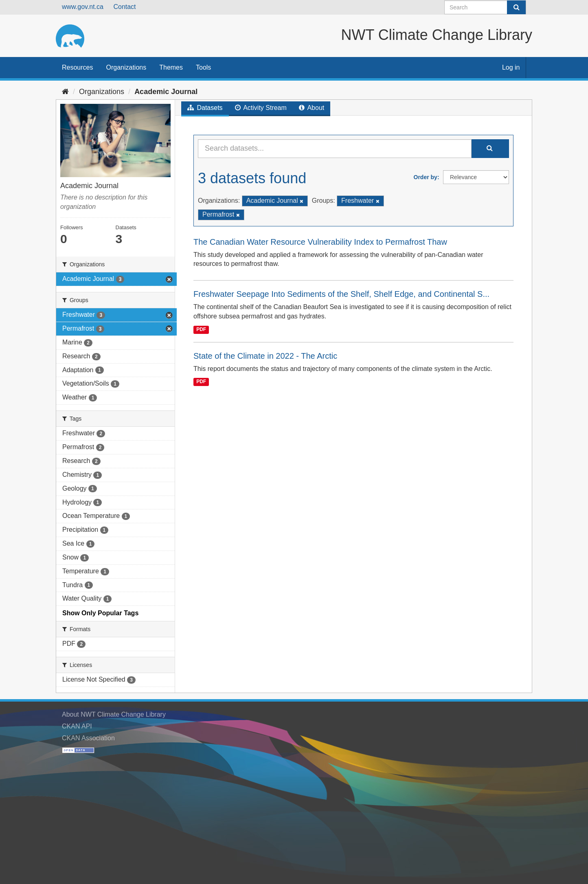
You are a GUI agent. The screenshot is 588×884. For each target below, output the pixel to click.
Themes (171, 67)
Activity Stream (261, 108)
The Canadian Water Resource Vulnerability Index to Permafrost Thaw (320, 242)
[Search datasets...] (335, 149)
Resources (77, 67)
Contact (124, 7)
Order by (426, 177)
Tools (203, 67)
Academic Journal (166, 92)
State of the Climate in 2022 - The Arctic (265, 356)
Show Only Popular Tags (100, 613)
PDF (201, 329)
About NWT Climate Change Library (114, 714)
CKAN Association (88, 738)
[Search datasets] (485, 7)
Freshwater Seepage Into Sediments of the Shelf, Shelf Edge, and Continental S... (341, 294)
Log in (511, 67)
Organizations (126, 67)
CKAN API (77, 726)
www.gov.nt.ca (83, 7)
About (312, 108)
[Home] (65, 92)
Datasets (205, 108)
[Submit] (516, 7)
